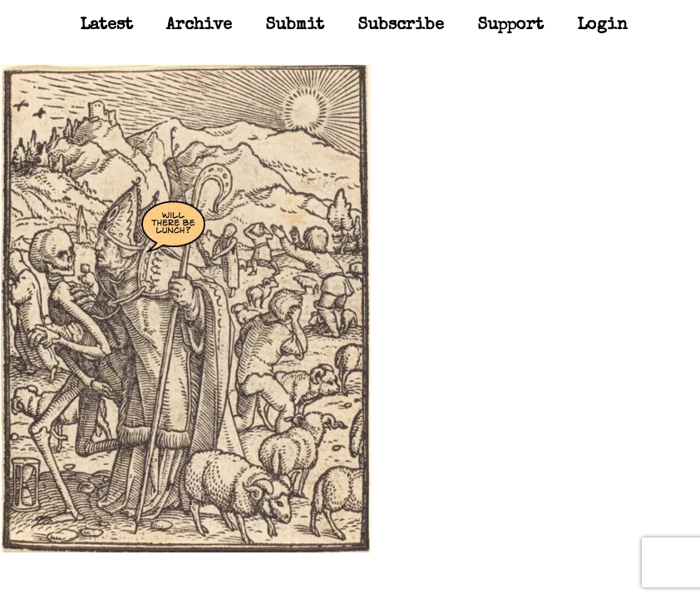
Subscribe (401, 26)
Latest (106, 26)
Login (602, 26)
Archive (199, 26)
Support (510, 26)
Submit (295, 26)
